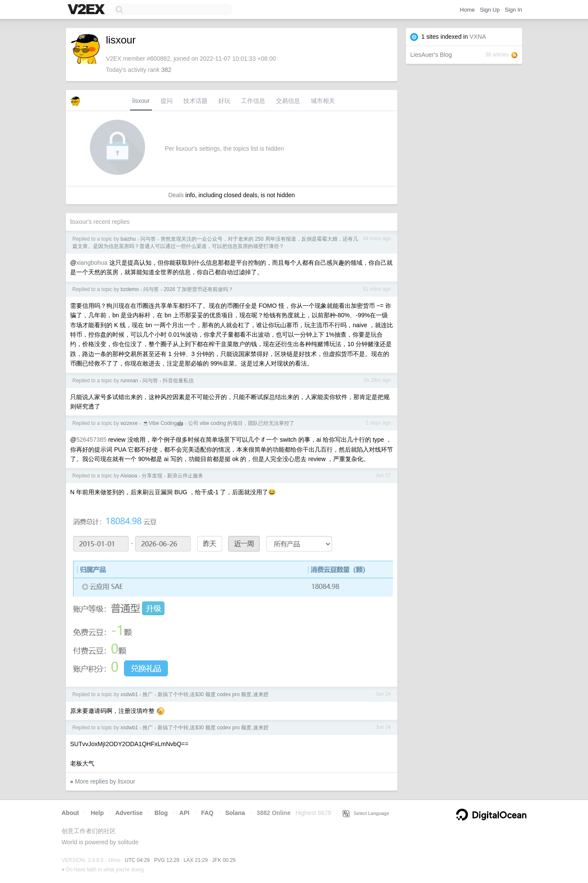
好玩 (224, 101)
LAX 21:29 (196, 860)
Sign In (514, 10)
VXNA (478, 37)
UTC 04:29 (137, 860)
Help (97, 813)
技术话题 (195, 101)
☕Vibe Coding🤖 (163, 423)
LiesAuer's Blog (431, 55)
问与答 (148, 239)
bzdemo (130, 289)
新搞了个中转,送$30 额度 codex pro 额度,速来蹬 (213, 694)
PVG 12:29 (167, 860)
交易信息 (288, 101)
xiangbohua (92, 263)
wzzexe (129, 423)
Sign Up (490, 10)
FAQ (207, 813)
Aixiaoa (128, 476)
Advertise (129, 813)
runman (129, 381)
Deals (176, 195)
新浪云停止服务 (185, 476)
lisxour (141, 101)
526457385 (91, 440)
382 (166, 70)
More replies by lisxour (105, 781)
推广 (148, 694)
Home (467, 10)
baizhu (128, 239)
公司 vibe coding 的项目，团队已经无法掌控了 (241, 423)
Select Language (366, 813)
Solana (235, 813)
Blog (161, 813)
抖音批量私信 (178, 381)
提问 (167, 101)
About (70, 813)
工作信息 (253, 101)
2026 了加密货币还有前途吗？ (198, 289)
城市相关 (323, 101)
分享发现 (152, 476)
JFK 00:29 (224, 860)
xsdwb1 (129, 694)
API (184, 813)
